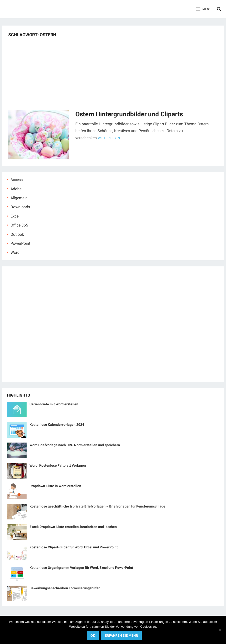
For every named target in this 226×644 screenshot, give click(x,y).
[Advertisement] (113, 75)
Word (15, 252)
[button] (204, 9)
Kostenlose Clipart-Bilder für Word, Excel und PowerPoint (74, 547)
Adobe (16, 189)
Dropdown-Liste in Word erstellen (55, 486)
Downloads (20, 207)
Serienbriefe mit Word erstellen (54, 404)
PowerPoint (20, 243)
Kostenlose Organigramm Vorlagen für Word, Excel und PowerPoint (81, 568)
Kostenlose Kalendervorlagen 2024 (57, 425)
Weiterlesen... (110, 138)
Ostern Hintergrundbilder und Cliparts (129, 114)
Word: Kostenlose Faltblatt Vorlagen (58, 465)
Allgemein (19, 198)
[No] (220, 630)
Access (17, 180)
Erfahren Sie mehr (121, 635)
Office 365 (19, 225)
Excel (15, 216)
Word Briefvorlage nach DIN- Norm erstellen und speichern (75, 445)
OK (93, 635)
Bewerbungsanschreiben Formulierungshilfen (65, 588)
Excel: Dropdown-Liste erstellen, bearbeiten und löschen (73, 527)
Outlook (17, 234)
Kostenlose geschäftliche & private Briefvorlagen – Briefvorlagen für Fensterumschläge (97, 506)
